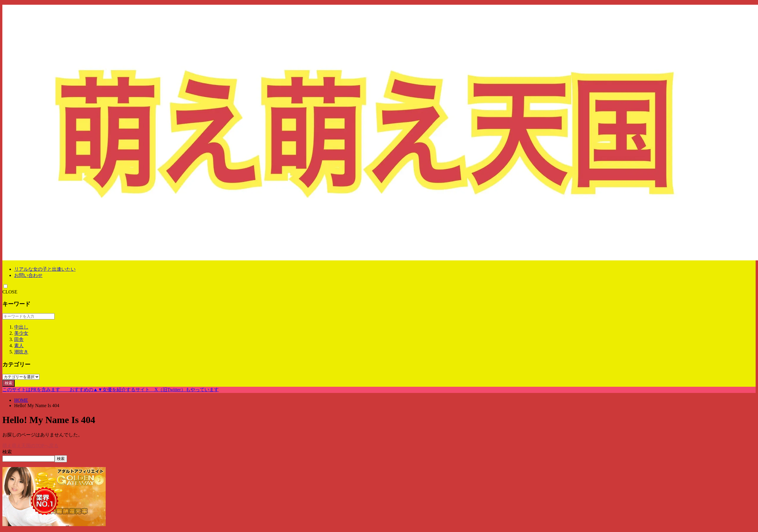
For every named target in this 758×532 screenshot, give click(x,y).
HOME (21, 400)
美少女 (21, 333)
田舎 (19, 339)
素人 (19, 346)
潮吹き (21, 352)
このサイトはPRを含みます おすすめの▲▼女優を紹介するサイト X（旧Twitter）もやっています (111, 390)
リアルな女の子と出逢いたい (45, 269)
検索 (9, 383)
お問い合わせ (28, 275)
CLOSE (10, 292)
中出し (21, 327)
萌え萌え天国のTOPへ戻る (30, 446)
